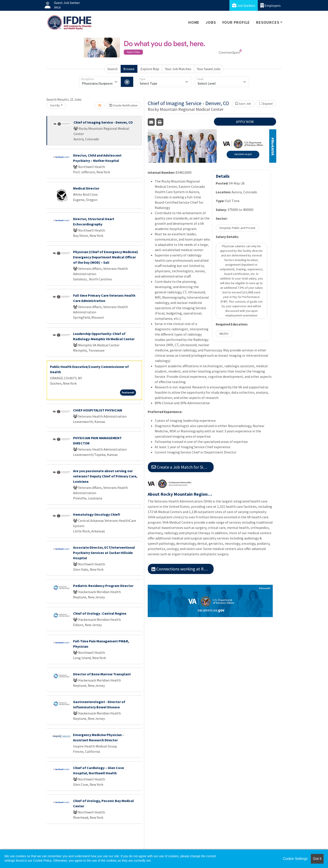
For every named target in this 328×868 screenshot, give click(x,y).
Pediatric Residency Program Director (103, 586)
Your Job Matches (178, 69)
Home (194, 22)
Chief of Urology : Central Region (100, 613)
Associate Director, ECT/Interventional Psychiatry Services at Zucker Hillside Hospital (104, 553)
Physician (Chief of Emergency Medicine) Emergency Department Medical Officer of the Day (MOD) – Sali (106, 257)
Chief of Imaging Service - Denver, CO (103, 122)
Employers (271, 5)
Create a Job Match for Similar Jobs (183, 467)
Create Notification (123, 105)
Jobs (211, 22)
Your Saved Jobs (209, 69)
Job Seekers (244, 5)
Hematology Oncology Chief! (97, 514)
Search (112, 69)
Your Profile (236, 22)
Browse (129, 69)
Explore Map (150, 69)
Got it (317, 859)
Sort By (55, 105)
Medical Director (86, 188)
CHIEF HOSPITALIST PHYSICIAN (98, 410)
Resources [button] (268, 22)
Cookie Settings (295, 859)
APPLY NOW (245, 122)
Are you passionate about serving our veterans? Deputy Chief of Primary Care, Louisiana (105, 476)
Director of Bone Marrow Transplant (102, 674)
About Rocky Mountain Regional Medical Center (181, 494)
